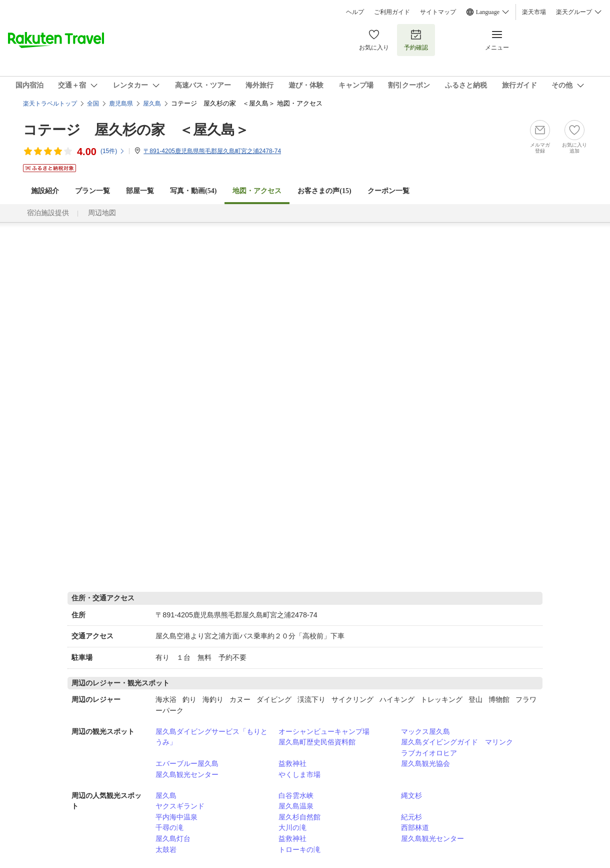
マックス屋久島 (425, 731)
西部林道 (415, 827)
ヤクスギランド (180, 806)
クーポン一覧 (388, 191)
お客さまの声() (324, 191)
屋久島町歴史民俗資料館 (317, 742)
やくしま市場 (299, 774)
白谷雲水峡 (296, 795)
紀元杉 (411, 817)
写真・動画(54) (193, 191)
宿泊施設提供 (48, 213)
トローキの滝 (299, 849)
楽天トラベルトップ (50, 104)
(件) (113, 151)
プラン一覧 (92, 191)
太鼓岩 (166, 849)
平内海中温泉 (176, 817)
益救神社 (292, 763)
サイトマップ (438, 12)
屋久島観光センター (187, 774)
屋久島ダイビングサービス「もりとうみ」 (211, 737)
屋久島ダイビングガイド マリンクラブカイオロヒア (457, 747)
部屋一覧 (140, 191)
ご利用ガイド (392, 12)
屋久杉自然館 (299, 817)
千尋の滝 (169, 827)
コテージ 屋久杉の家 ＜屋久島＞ (136, 130)
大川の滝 (292, 827)
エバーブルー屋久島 (187, 763)
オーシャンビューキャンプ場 (324, 731)
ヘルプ (355, 12)
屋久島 (166, 795)
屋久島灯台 (173, 838)
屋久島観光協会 (425, 763)
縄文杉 (411, 795)
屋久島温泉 (296, 806)
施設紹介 (45, 191)
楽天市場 (534, 12)
